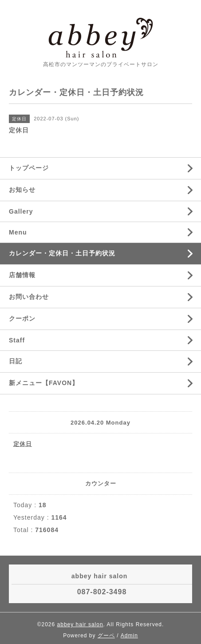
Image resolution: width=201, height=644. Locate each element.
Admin (129, 636)
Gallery (21, 211)
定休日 (23, 444)
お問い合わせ (29, 297)
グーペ (106, 636)
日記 (16, 361)
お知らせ (22, 190)
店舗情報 (22, 275)
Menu (18, 232)
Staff (17, 340)
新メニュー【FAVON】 (44, 383)
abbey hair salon (80, 624)
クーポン (22, 318)
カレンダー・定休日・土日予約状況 (62, 253)
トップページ (29, 168)
